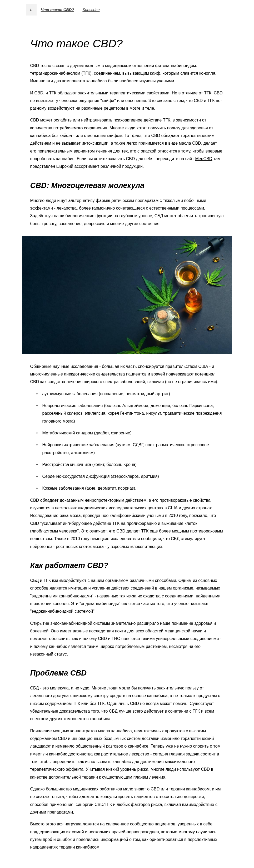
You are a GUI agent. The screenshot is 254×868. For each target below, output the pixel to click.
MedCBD (204, 159)
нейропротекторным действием (116, 500)
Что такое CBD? (58, 10)
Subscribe (91, 10)
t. (31, 10)
